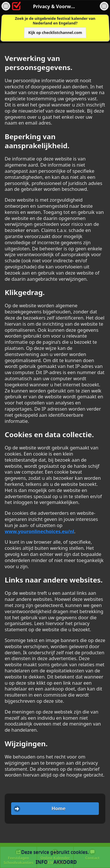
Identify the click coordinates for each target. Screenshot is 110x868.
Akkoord (65, 862)
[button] (6, 6)
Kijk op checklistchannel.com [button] (55, 33)
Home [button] (59, 808)
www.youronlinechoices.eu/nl (39, 531)
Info (42, 862)
